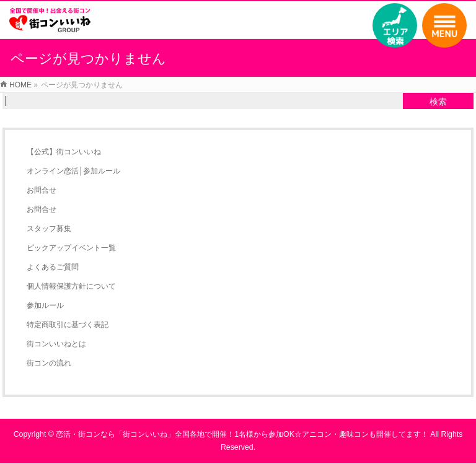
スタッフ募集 (49, 229)
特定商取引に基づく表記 (68, 325)
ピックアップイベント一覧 (71, 248)
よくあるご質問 (53, 267)
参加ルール (45, 305)
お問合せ (42, 190)
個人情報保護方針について (71, 286)
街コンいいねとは (56, 344)
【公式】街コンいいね (64, 152)
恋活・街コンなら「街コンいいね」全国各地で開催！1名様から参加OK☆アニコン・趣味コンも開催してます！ (242, 434)
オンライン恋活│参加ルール (74, 171)
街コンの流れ (49, 363)
